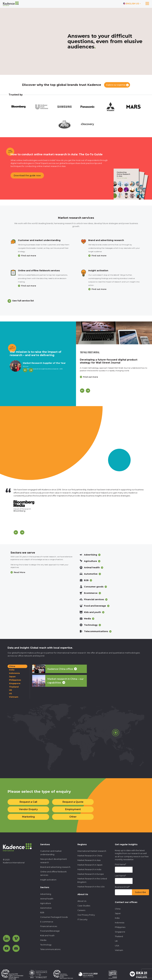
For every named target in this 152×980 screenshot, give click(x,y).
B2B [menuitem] (42, 912)
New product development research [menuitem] (54, 861)
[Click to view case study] (114, 333)
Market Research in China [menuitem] (90, 856)
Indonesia (14, 673)
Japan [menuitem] (118, 913)
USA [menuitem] (117, 946)
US (10, 693)
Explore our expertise (116, 85)
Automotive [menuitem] (46, 908)
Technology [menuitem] (46, 945)
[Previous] (25, 370)
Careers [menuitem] (81, 910)
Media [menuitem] (43, 940)
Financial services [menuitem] (49, 926)
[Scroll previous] (16, 532)
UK (11, 690)
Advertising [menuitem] (46, 894)
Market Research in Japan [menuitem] (90, 865)
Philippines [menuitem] (120, 927)
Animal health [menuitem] (47, 899)
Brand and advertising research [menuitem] (55, 867)
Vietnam (14, 697)
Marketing (28, 817)
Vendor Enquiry (28, 809)
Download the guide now (27, 176)
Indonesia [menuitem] (120, 923)
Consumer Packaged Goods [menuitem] (54, 917)
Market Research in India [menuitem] (89, 869)
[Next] (31, 370)
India (12, 670)
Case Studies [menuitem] (84, 906)
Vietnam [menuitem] (119, 950)
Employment (73, 809)
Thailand (14, 687)
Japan (12, 676)
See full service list (23, 301)
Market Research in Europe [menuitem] (91, 874)
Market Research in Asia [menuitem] (89, 860)
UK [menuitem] (116, 941)
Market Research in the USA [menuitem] (91, 887)
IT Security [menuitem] (82, 919)
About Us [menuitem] (82, 901)
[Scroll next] (22, 532)
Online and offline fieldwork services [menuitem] (53, 873)
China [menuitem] (118, 909)
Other (73, 817)
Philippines (15, 680)
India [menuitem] (117, 918)
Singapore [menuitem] (120, 932)
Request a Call (28, 802)
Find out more (29, 256)
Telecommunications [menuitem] (50, 949)
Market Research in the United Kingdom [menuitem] (92, 880)
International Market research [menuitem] (92, 851)
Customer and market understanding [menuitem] (51, 853)
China (12, 666)
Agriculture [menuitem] (46, 903)
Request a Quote (73, 802)
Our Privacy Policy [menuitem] (86, 915)
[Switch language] (132, 4)
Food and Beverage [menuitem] (50, 931)
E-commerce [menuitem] (47, 922)
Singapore (15, 683)
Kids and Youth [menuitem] (47, 935)
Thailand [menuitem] (119, 936)
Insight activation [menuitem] (48, 880)
